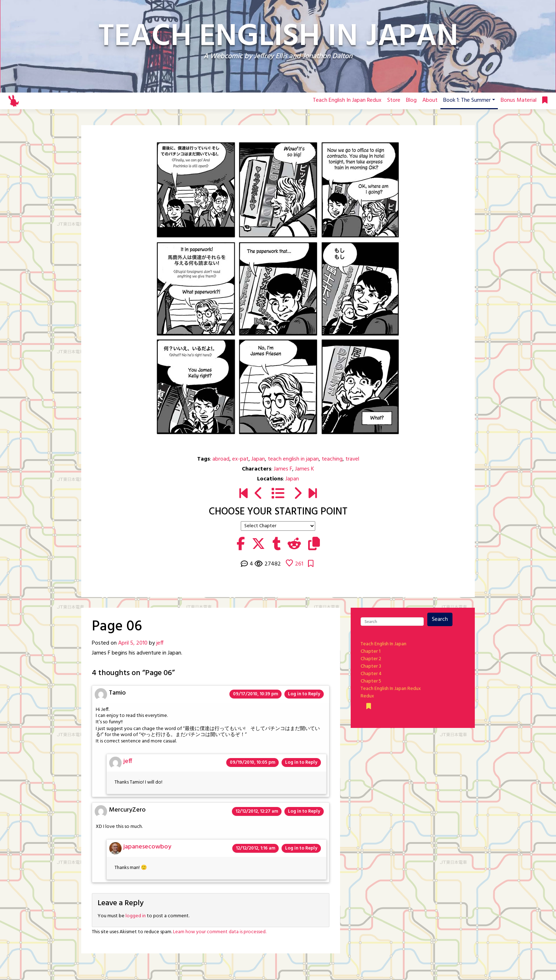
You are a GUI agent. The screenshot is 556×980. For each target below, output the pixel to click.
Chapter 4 (371, 674)
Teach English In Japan (383, 644)
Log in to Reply (304, 694)
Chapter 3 (371, 666)
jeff (160, 643)
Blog (411, 100)
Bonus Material (519, 100)
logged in (136, 916)
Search (440, 619)
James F (283, 469)
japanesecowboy (147, 847)
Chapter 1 (371, 652)
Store (394, 100)
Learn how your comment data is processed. (220, 932)
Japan (258, 459)
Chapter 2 (371, 659)
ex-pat (240, 459)
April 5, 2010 (133, 643)
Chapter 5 (371, 681)
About (430, 100)
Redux (367, 696)
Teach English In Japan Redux (347, 100)
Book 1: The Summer (467, 100)
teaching (332, 459)
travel (352, 459)
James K (305, 469)
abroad (221, 459)
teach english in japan (293, 459)
